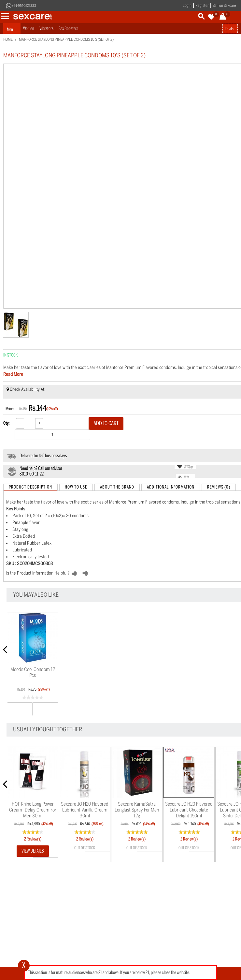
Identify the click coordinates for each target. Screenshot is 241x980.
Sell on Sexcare (224, 6)
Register (202, 6)
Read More (13, 374)
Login (187, 6)
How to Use (76, 487)
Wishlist (45, 709)
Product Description (30, 487)
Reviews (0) (219, 487)
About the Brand (117, 487)
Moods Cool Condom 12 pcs (33, 672)
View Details (33, 851)
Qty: (6, 423)
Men (10, 29)
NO (96, 574)
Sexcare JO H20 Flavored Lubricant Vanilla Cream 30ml (85, 810)
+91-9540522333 (24, 6)
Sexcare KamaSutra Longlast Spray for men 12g (137, 810)
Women (29, 29)
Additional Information (171, 487)
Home (8, 39)
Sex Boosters (68, 29)
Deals (229, 29)
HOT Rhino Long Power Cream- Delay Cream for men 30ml (33, 810)
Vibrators (46, 29)
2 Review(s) (33, 839)
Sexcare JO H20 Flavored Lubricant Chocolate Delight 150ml (189, 810)
